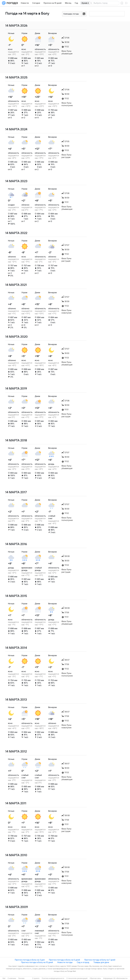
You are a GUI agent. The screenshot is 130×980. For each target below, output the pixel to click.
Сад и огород (83, 962)
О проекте (36, 978)
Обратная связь (95, 978)
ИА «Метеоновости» (121, 978)
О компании (12, 978)
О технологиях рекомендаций (77, 978)
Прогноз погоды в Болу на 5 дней (64, 960)
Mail (4, 978)
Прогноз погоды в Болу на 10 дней (37, 962)
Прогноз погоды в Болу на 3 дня (30, 960)
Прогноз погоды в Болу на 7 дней (100, 960)
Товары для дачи (101, 962)
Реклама (21, 978)
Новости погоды (65, 962)
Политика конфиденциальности (53, 978)
